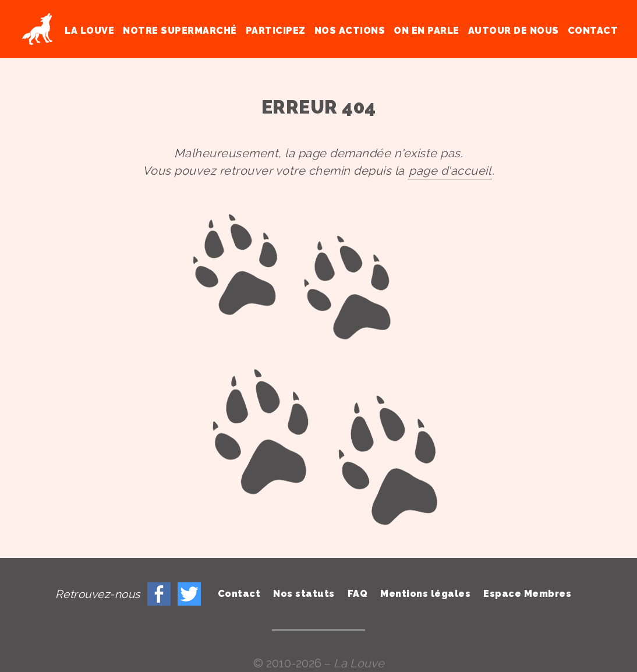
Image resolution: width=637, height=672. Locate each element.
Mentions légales (425, 594)
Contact (593, 31)
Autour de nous (514, 31)
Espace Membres (527, 594)
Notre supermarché (180, 31)
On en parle (427, 31)
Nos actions (350, 31)
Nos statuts (304, 594)
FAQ (358, 594)
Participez (276, 31)
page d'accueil (450, 171)
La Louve (89, 31)
